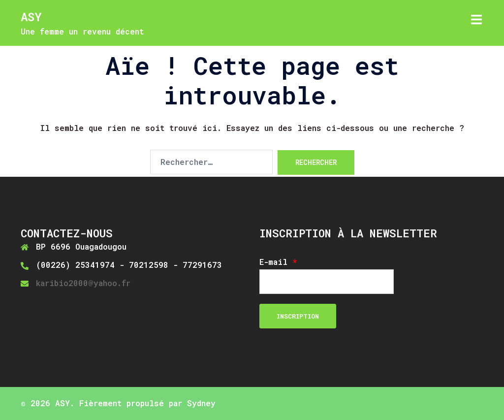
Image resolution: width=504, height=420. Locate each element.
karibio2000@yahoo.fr (83, 283)
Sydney (201, 403)
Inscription (298, 316)
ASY (31, 17)
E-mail (278, 262)
